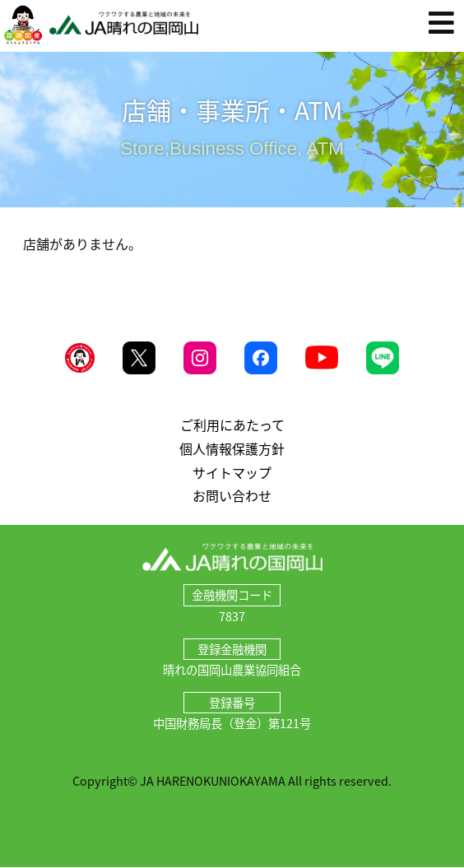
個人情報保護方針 (232, 448)
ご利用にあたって (232, 425)
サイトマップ (232, 472)
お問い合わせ (232, 495)
